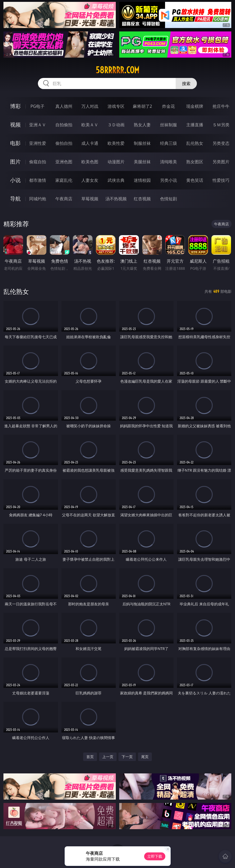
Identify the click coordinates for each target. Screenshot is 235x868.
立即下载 (155, 856)
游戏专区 (116, 106)
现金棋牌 (195, 106)
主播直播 (195, 125)
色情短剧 (169, 199)
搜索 (186, 83)
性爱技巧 (221, 180)
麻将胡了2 (142, 106)
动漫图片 (116, 162)
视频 (15, 125)
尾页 (145, 757)
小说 (15, 180)
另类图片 (221, 162)
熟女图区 (195, 162)
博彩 (15, 106)
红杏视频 (142, 199)
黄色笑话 (195, 180)
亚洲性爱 (38, 143)
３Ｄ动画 (116, 125)
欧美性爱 (116, 143)
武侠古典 (116, 180)
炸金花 (169, 106)
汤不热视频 (116, 199)
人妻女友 (90, 180)
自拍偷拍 (64, 125)
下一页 (127, 757)
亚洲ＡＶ (38, 125)
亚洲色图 (64, 162)
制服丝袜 (142, 143)
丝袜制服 (169, 125)
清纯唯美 (169, 162)
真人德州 (64, 106)
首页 (90, 757)
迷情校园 (142, 180)
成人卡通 (90, 143)
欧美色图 (90, 162)
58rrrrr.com (118, 70)
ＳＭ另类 (221, 125)
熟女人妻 (142, 125)
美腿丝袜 (142, 162)
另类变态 (221, 143)
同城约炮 (38, 199)
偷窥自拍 (38, 162)
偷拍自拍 (64, 143)
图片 (15, 162)
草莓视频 (90, 199)
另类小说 (169, 180)
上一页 (108, 757)
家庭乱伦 (64, 180)
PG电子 (37, 106)
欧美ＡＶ (90, 125)
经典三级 (169, 143)
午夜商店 (64, 199)
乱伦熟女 (195, 143)
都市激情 (38, 180)
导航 (15, 199)
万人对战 (90, 106)
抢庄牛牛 (221, 106)
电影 (15, 143)
